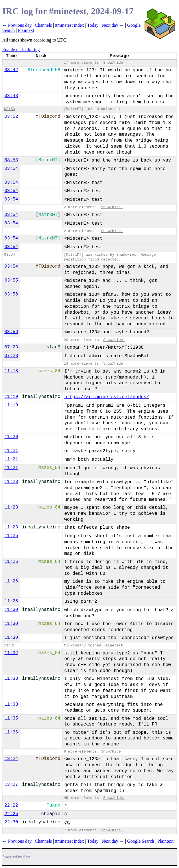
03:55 (11, 280)
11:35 (11, 718)
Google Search (141, 841)
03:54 (11, 169)
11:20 (11, 437)
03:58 (11, 294)
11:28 (11, 581)
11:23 (11, 482)
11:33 (11, 679)
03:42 (11, 70)
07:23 (11, 347)
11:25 (11, 536)
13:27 (11, 785)
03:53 (11, 160)
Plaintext (26, 30)
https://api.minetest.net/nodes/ (107, 397)
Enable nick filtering (21, 50)
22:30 (11, 822)
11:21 (11, 451)
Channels (43, 25)
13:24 (11, 759)
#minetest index (70, 25)
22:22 (11, 805)
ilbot (27, 857)
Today (93, 25)
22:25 (11, 814)
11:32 (11, 653)
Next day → (113, 25)
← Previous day (17, 25)
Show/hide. (114, 63)
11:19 (11, 397)
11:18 (11, 371)
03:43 (11, 96)
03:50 (9, 109)
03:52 (11, 117)
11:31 (9, 645)
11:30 (11, 610)
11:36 (11, 732)
